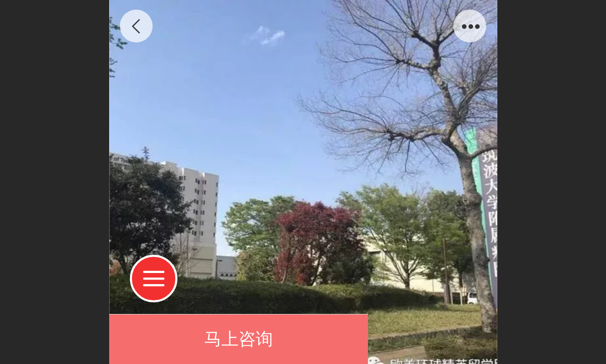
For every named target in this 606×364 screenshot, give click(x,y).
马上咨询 (239, 339)
